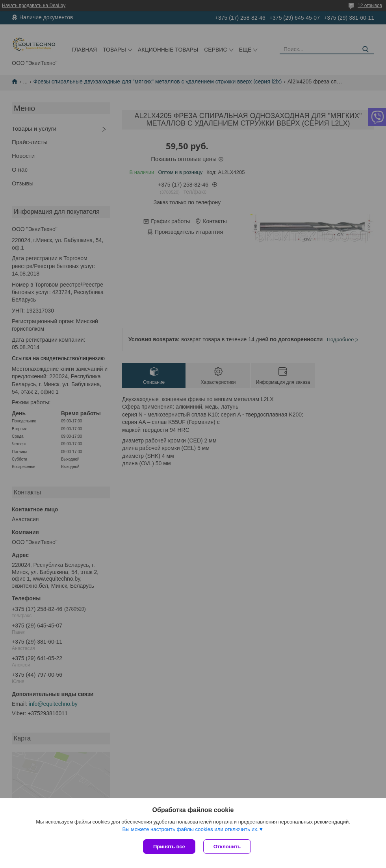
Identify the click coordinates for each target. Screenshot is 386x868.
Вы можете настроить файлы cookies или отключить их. (190, 829)
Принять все (169, 847)
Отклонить (227, 847)
